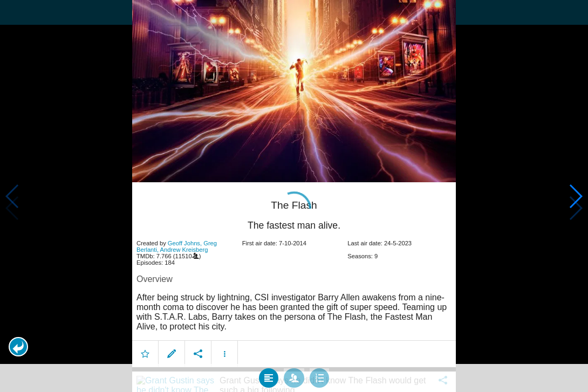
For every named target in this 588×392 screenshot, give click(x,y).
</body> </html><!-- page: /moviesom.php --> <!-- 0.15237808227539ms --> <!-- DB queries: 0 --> (294, 196)
